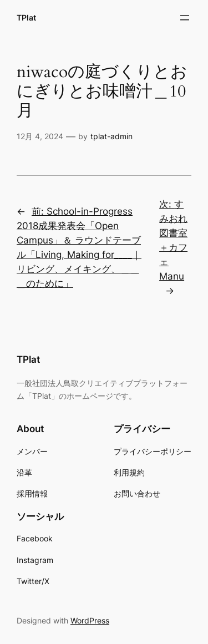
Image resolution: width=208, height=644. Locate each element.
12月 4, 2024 (40, 136)
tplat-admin (111, 136)
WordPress (90, 620)
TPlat (26, 17)
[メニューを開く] (185, 18)
